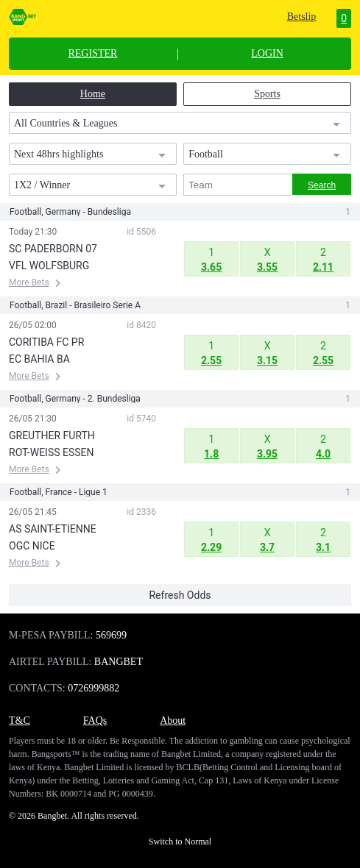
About (173, 721)
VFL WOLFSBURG (49, 266)
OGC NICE (32, 546)
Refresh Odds (180, 595)
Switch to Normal (180, 842)
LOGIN (267, 54)
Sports (267, 94)
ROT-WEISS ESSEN (52, 452)
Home (93, 94)
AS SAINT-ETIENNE (53, 529)
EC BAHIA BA (39, 359)
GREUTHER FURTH (52, 435)
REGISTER (92, 54)
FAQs (95, 721)
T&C (20, 721)
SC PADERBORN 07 (53, 249)
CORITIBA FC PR (46, 342)
